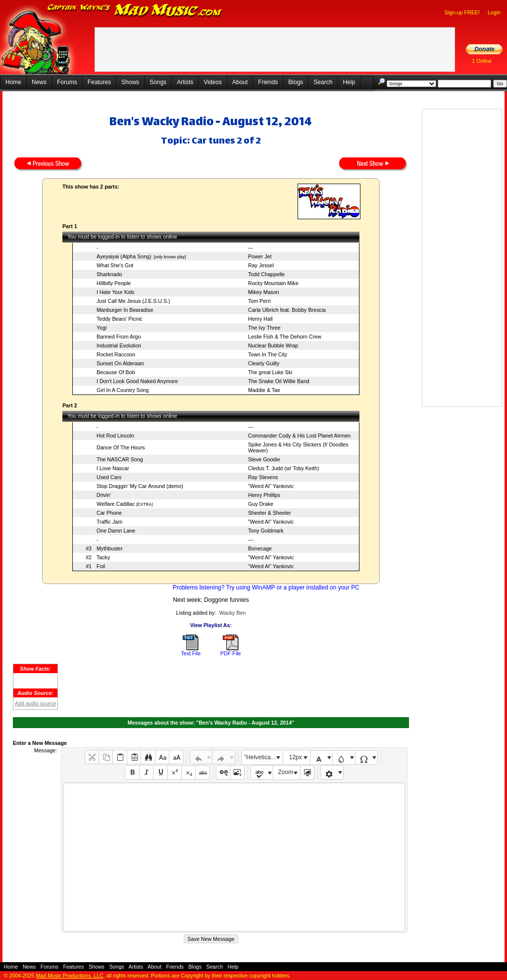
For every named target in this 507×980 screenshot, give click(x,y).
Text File (191, 653)
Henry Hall (260, 319)
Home (13, 82)
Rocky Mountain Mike (273, 283)
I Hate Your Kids (115, 292)
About (240, 82)
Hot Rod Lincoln (115, 436)
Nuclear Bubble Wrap (273, 345)
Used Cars (109, 477)
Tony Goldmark (266, 531)
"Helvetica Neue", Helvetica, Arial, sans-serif (263, 757)
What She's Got (115, 265)
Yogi (101, 328)
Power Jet (260, 256)
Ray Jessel (261, 265)
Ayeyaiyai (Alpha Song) (124, 256)
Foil (101, 566)
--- (251, 247)
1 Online (482, 61)
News (39, 82)
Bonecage (260, 548)
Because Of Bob (116, 372)
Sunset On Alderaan (120, 363)
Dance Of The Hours (121, 447)
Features (99, 82)
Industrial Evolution (119, 345)
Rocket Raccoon (116, 354)
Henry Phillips (264, 495)
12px (296, 757)
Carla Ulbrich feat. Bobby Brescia (287, 310)
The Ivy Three (264, 328)
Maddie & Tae (264, 390)
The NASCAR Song (120, 459)
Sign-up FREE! (462, 12)
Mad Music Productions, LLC (69, 976)
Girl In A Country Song (123, 390)
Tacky (103, 557)
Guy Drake (261, 504)
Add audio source (35, 703)
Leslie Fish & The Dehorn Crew (285, 337)
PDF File (230, 653)
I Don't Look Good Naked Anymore (137, 381)
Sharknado (109, 274)
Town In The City (268, 354)
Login (494, 12)
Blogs (296, 82)
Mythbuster (110, 548)
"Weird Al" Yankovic (271, 486)
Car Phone (109, 513)
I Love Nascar (113, 468)
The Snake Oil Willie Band (279, 381)
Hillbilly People (114, 283)
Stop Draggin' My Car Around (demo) (140, 486)
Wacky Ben (233, 613)
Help (349, 82)
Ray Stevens (263, 477)
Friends (268, 82)
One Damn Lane (116, 531)
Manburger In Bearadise (125, 310)
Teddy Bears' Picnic (120, 319)
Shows (130, 82)
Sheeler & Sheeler (270, 513)
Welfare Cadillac (116, 504)
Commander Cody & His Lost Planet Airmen (299, 436)
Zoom (286, 772)
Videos (212, 82)
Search (323, 82)
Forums (67, 82)
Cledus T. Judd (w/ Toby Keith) (284, 468)
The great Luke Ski (270, 372)
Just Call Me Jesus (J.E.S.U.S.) (133, 301)
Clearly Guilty (264, 363)
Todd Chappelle (266, 274)
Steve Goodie (264, 459)
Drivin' (104, 495)
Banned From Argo (119, 337)
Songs (158, 82)
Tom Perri (259, 301)
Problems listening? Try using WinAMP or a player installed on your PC (266, 588)
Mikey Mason (264, 292)
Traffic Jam (109, 522)
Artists (185, 82)
